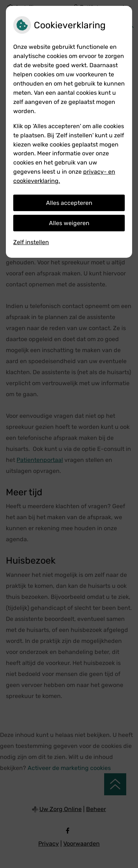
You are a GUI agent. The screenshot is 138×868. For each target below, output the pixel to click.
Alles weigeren (69, 223)
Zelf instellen (31, 242)
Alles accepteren (69, 203)
